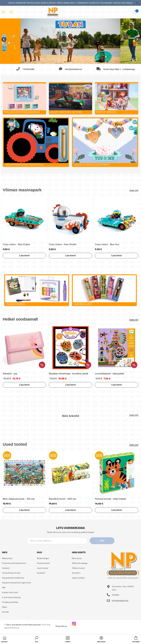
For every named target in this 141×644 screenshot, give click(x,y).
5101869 (115, 595)
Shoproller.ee (61, 626)
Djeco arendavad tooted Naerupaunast (23, 625)
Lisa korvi (24, 256)
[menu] (3, 12)
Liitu (102, 541)
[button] (36, 640)
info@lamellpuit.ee (120, 600)
